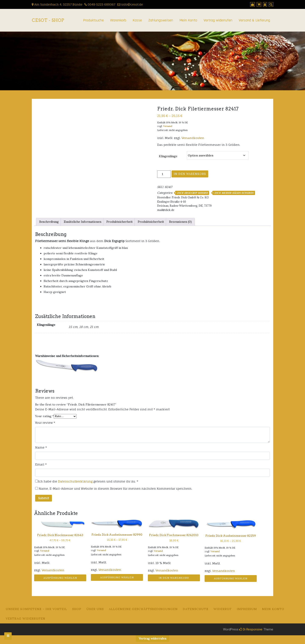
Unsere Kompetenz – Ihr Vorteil (36, 609)
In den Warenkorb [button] (174, 578)
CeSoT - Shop (48, 20)
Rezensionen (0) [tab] (180, 222)
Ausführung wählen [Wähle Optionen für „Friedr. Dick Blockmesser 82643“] (60, 578)
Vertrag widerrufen (218, 20)
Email (41, 464)
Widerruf (223, 609)
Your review (45, 423)
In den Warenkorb (190, 174)
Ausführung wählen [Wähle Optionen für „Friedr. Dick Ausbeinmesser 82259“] (231, 578)
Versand (168, 126)
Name (41, 447)
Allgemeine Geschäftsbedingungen (143, 609)
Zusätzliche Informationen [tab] (82, 222)
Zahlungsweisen (161, 20)
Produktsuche (93, 20)
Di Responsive (251, 629)
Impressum (247, 609)
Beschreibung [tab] (49, 222)
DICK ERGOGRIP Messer (192, 193)
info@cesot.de (130, 4)
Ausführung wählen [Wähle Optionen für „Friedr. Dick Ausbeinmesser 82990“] (117, 577)
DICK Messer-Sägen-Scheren (234, 193)
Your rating (44, 416)
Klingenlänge (168, 156)
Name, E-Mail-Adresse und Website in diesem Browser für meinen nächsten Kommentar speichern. (115, 489)
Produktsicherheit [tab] (119, 222)
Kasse (137, 20)
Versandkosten (193, 138)
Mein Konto (188, 20)
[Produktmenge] (164, 174)
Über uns (95, 609)
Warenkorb (118, 20)
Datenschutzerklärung (75, 481)
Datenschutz (196, 609)
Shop (77, 609)
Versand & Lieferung (254, 20)
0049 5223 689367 (100, 4)
